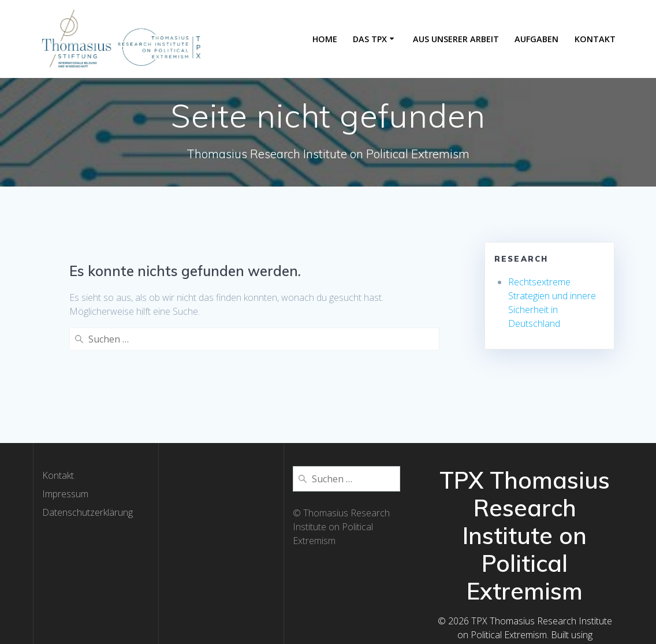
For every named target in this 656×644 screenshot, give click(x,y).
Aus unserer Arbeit (456, 39)
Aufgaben (536, 39)
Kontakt (595, 39)
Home (325, 39)
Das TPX (370, 39)
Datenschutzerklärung (87, 475)
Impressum (65, 456)
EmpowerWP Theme (557, 611)
